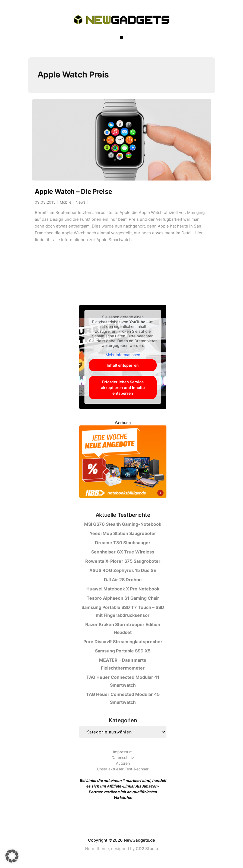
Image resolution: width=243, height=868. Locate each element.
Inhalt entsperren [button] (123, 365)
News (81, 202)
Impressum (123, 752)
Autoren (123, 763)
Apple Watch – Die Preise (73, 192)
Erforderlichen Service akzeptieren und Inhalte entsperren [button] (123, 388)
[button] (12, 856)
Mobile (66, 202)
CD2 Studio (147, 849)
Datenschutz (123, 757)
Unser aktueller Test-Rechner (123, 769)
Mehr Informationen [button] (123, 355)
